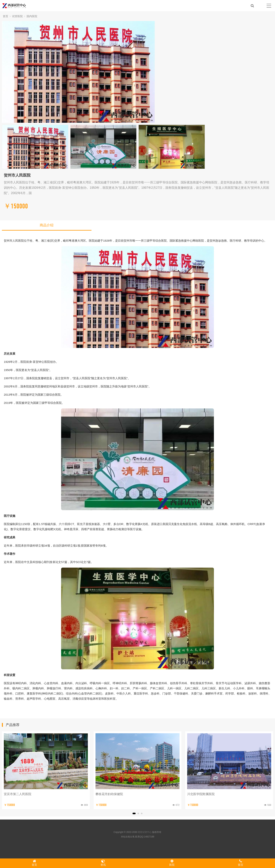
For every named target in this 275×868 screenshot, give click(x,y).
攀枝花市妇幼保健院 (109, 794)
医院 (172, 863)
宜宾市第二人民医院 (18, 794)
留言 (241, 863)
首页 (6, 16)
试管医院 (17, 16)
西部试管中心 (145, 832)
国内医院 (32, 16)
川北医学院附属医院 (201, 794)
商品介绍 (47, 225)
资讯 (103, 863)
